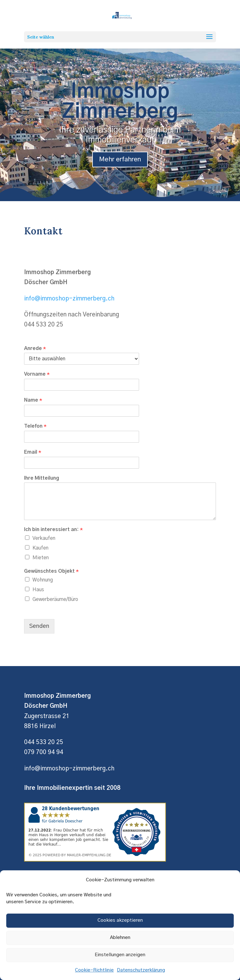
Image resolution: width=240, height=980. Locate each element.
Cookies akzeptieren (120, 920)
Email (33, 452)
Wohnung (43, 580)
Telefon (35, 426)
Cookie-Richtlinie (94, 970)
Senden (39, 626)
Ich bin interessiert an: (53, 529)
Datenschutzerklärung (141, 970)
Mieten (41, 558)
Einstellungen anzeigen (120, 955)
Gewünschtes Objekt (51, 571)
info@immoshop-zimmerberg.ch (69, 299)
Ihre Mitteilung (42, 478)
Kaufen (40, 548)
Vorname (37, 374)
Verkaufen (44, 538)
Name (33, 400)
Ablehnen (120, 938)
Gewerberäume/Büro (55, 599)
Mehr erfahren (120, 165)
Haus (38, 590)
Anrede (35, 348)
